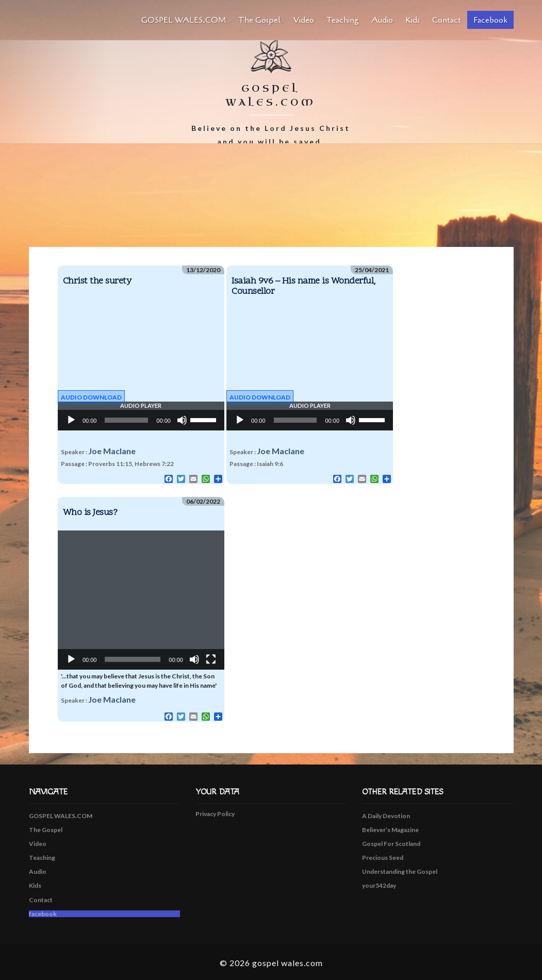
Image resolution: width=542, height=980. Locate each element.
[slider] (126, 420)
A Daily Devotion (386, 816)
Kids (413, 20)
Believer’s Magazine (390, 830)
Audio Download (91, 397)
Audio (382, 20)
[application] (141, 420)
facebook (490, 20)
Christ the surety (97, 281)
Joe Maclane (112, 451)
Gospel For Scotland (391, 844)
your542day (379, 885)
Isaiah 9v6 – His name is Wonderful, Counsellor (303, 286)
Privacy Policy (215, 814)
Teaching (343, 20)
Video (304, 20)
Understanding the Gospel (400, 871)
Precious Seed (383, 858)
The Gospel (260, 20)
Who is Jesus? (90, 513)
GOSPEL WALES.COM (184, 20)
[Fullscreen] (211, 659)
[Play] (71, 420)
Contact (447, 20)
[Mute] (182, 420)
